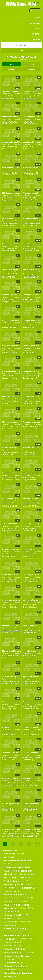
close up (37, 96)
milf (36, 200)
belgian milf (32, 884)
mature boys (10, 908)
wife (37, 403)
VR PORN (37, 39)
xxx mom (7, 918)
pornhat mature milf (14, 963)
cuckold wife (30, 952)
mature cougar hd (10, 898)
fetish (35, 707)
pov (32, 225)
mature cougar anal (14, 884)
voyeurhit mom (22, 901)
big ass (14, 96)
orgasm (12, 429)
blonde (4, 149)
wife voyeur (27, 881)
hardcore (17, 480)
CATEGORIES (35, 23)
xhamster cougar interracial (14, 854)
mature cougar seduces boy (18, 973)
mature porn (10, 874)
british (10, 249)
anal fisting (8, 901)
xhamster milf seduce (15, 949)
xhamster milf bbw (26, 939)
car (9, 452)
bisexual (38, 757)
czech (4, 276)
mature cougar (9, 888)
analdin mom (26, 922)
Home (38, 18)
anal (9, 96)
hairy (4, 251)
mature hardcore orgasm (16, 936)
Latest (31, 64)
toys (11, 454)
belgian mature (11, 881)
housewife (13, 734)
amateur (5, 96)
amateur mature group (15, 929)
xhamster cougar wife (28, 874)
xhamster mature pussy (16, 966)
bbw (9, 376)
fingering (26, 582)
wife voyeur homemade (13, 864)
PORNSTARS (35, 34)
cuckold (11, 302)
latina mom (10, 970)
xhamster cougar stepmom (14, 932)
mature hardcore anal (12, 911)
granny (31, 274)
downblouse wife (10, 959)
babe (16, 121)
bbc (9, 172)
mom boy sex (11, 976)
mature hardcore (10, 857)
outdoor (12, 607)
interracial (14, 175)
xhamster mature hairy (12, 891)
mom (9, 403)
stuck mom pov (32, 915)
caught (35, 452)
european (10, 276)
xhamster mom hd (13, 915)
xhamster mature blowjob (17, 956)
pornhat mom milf (27, 888)
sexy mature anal (10, 877)
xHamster (17, 94)
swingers (13, 760)
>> (37, 844)
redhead (12, 556)
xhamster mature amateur (13, 946)
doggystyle (26, 124)
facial (36, 579)
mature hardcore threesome (18, 861)
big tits (4, 98)
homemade (13, 98)
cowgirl (15, 709)
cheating (14, 172)
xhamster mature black (15, 895)
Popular (12, 64)
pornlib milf (10, 939)
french (32, 124)
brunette (25, 683)
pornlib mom (25, 877)
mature (33, 200)
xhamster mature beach (13, 942)
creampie (36, 149)
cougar (4, 225)
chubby (25, 327)
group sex (37, 274)
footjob (36, 836)
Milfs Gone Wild (22, 4)
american (11, 121)
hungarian (28, 276)
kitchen (12, 378)
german (25, 274)
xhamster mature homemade (18, 871)
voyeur (35, 225)
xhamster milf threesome (16, 905)
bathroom (32, 478)
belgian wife (19, 918)
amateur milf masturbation (17, 867)
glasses (32, 378)
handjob (31, 198)
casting (37, 401)
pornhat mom (10, 925)
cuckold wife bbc (28, 898)
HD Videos (31, 69)
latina (35, 98)
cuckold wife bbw (10, 922)
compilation (26, 403)
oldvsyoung (16, 836)
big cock (26, 353)
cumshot (11, 325)
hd (8, 98)
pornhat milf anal (12, 953)
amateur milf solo (27, 908)
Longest (12, 69)
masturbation (14, 327)
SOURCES (37, 29)
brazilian (35, 223)
